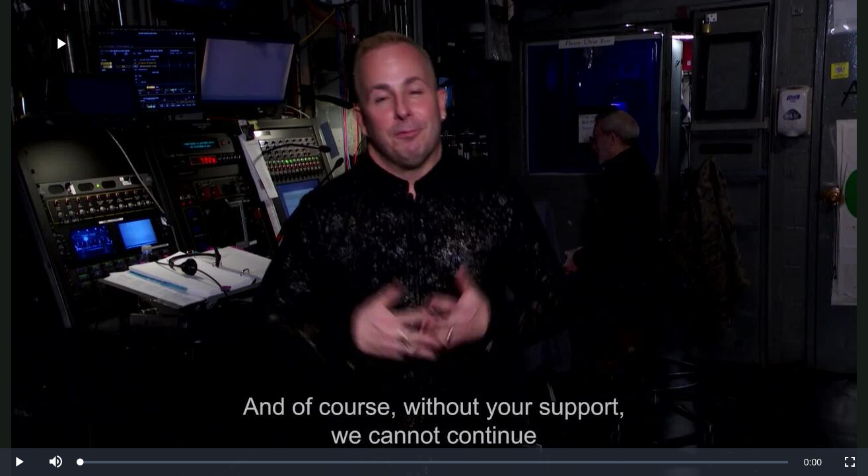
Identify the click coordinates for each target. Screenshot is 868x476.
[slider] (434, 462)
